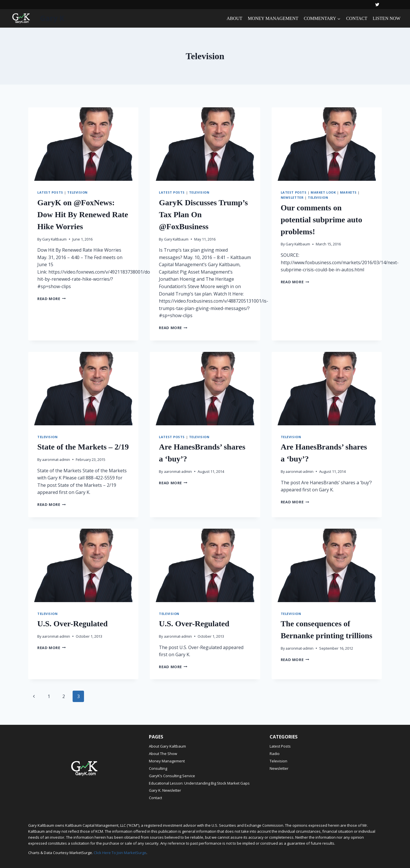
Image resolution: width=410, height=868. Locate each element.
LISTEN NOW (387, 18)
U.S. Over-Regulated (72, 624)
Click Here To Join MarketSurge (120, 853)
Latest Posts (50, 192)
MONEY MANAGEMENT (273, 18)
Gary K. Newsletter (165, 790)
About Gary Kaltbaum (167, 746)
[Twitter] (377, 5)
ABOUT (234, 18)
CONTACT (357, 18)
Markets (348, 192)
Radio (275, 754)
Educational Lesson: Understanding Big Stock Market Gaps (199, 783)
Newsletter (292, 197)
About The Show (163, 754)
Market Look (323, 192)
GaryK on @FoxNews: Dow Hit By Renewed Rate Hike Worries (83, 215)
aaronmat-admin (56, 459)
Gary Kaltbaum (54, 239)
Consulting (158, 768)
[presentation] (83, 144)
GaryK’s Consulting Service (172, 776)
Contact (155, 798)
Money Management (167, 761)
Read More (52, 299)
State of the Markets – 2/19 (83, 447)
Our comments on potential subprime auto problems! (321, 220)
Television (77, 192)
